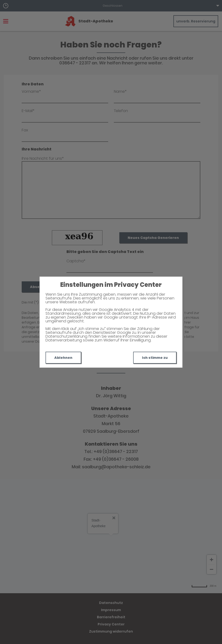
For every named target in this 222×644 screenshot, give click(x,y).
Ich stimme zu (155, 358)
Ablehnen (63, 358)
